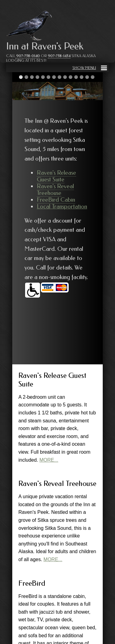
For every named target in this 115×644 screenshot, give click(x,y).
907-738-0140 (28, 56)
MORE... (49, 460)
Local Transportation (62, 206)
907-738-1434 (59, 56)
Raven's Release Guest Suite (56, 176)
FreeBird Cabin (56, 200)
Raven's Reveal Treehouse (55, 190)
